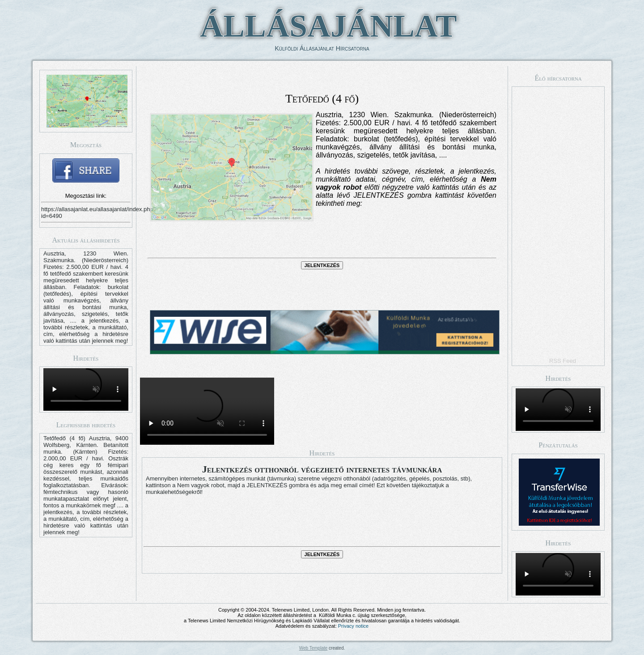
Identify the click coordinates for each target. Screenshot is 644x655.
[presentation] (322, 241)
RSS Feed (563, 361)
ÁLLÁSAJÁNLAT (328, 26)
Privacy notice (353, 626)
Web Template (314, 648)
